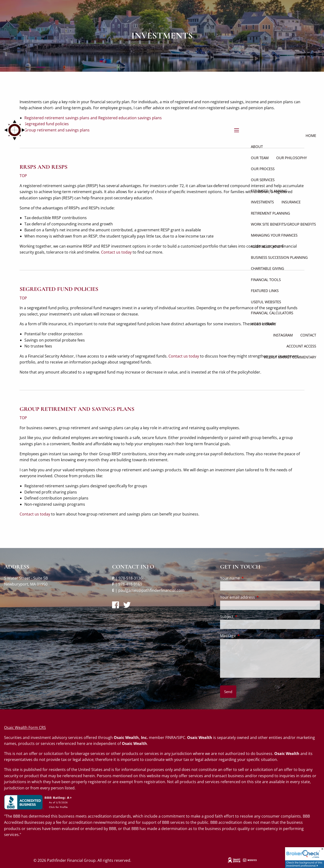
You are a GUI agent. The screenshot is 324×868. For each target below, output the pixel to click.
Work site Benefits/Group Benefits (283, 224)
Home (311, 136)
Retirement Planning (270, 213)
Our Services (263, 180)
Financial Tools (266, 280)
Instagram (283, 335)
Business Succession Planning (279, 257)
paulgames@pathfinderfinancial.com (151, 590)
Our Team (260, 158)
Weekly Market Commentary (290, 357)
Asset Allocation (267, 246)
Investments (262, 202)
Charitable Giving (267, 268)
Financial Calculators (272, 313)
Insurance (291, 202)
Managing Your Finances (274, 235)
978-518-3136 (130, 578)
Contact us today (184, 356)
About (257, 146)
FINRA (171, 738)
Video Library (263, 324)
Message (247, 636)
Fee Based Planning (269, 191)
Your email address (257, 597)
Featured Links (265, 291)
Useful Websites (266, 302)
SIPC (181, 738)
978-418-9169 (130, 584)
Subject (246, 617)
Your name (249, 578)
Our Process (263, 169)
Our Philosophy (292, 158)
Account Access (301, 346)
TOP (23, 298)
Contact (308, 335)
